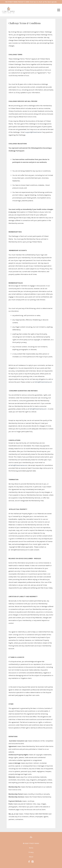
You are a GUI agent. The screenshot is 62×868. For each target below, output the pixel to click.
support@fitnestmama (33, 132)
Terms (31, 848)
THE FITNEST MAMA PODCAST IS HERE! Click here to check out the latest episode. (31, 2)
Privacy (31, 852)
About (31, 857)
